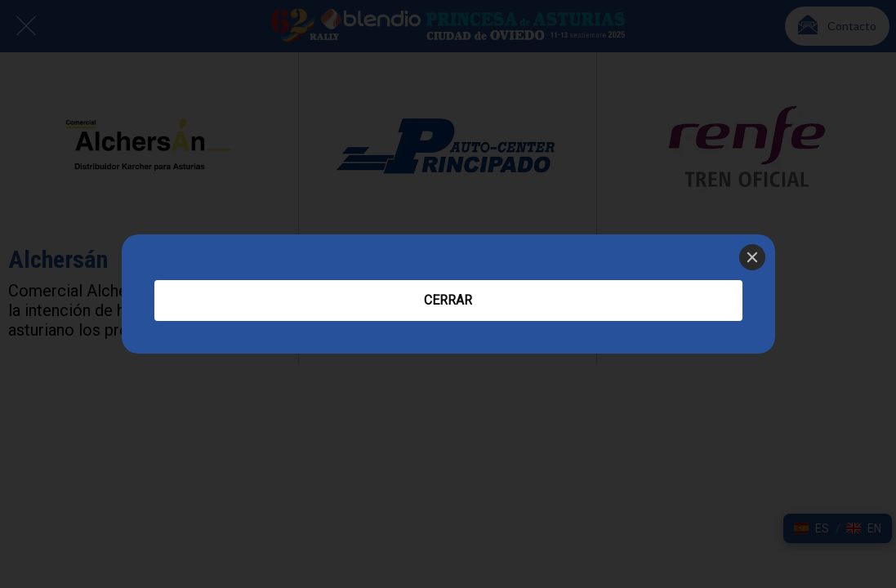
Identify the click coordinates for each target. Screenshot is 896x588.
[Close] (752, 257)
